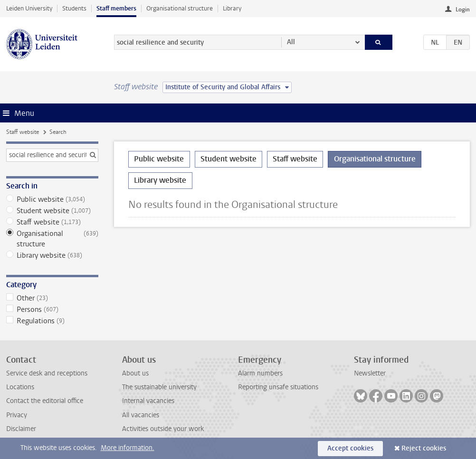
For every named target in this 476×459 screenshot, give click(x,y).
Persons (52, 309)
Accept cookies (350, 448)
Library (232, 8)
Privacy (17, 415)
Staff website (23, 132)
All (291, 42)
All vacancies (141, 415)
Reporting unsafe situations (278, 387)
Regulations (52, 321)
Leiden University (29, 8)
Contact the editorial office (45, 401)
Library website (52, 255)
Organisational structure (180, 8)
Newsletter (370, 373)
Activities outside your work (163, 429)
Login (463, 9)
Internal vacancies (148, 401)
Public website (52, 199)
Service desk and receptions (47, 373)
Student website (52, 211)
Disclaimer (21, 429)
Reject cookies (424, 448)
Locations (20, 387)
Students (74, 8)
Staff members (116, 8)
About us (135, 373)
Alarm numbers (260, 373)
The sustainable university (159, 387)
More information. (128, 448)
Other (52, 298)
